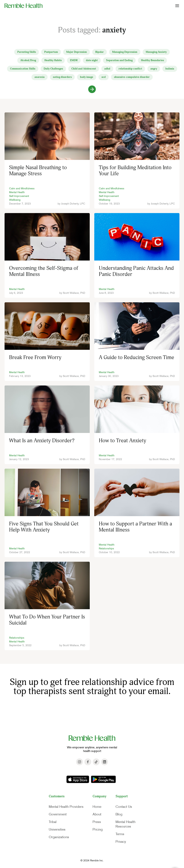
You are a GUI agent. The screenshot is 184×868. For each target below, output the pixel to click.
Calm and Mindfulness (22, 188)
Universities (57, 829)
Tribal (53, 822)
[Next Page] (92, 89)
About (97, 814)
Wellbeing (15, 200)
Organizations (59, 837)
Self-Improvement (19, 196)
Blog (119, 814)
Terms (120, 834)
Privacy (121, 842)
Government (58, 814)
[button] (177, 6)
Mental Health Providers (66, 807)
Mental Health (17, 192)
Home (97, 807)
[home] (24, 6)
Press (97, 822)
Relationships (106, 548)
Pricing (98, 829)
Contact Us (124, 807)
